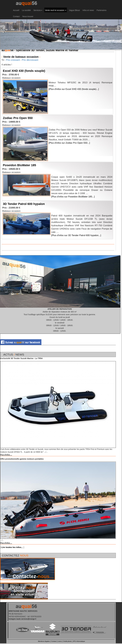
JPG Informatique (79, 641)
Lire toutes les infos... (12, 547)
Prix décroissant (30, 60)
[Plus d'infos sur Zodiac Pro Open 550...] (69, 143)
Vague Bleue (74, 10)
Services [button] (38, 10)
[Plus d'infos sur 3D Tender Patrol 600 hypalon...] (76, 235)
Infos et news (88, 10)
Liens (60, 641)
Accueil (16, 10)
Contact (16, 16)
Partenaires (102, 10)
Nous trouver (28, 16)
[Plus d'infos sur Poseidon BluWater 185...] (73, 197)
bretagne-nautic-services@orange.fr (23, 619)
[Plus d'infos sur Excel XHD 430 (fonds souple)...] (74, 89)
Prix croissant (13, 60)
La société (26, 10)
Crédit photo (67, 641)
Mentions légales (44, 641)
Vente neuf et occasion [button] (56, 10)
